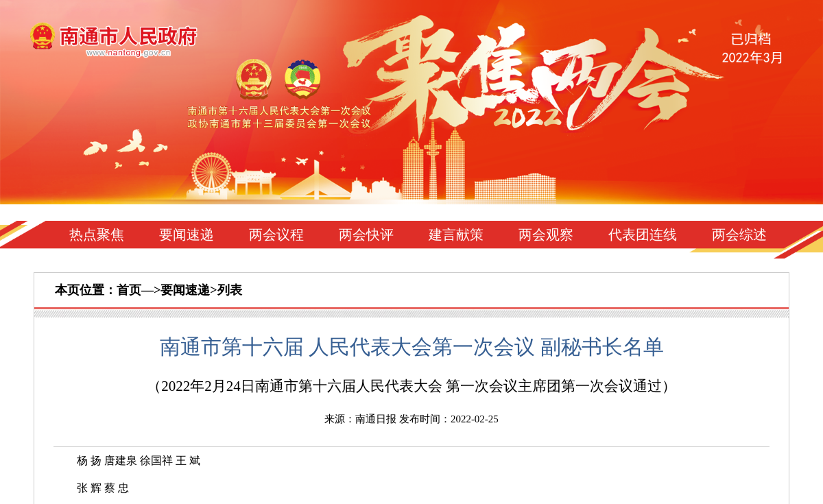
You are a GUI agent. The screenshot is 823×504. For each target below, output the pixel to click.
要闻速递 (187, 235)
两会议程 (276, 235)
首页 (129, 290)
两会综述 (739, 235)
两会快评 (366, 235)
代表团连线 (643, 235)
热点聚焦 (97, 235)
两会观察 (546, 235)
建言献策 (456, 235)
